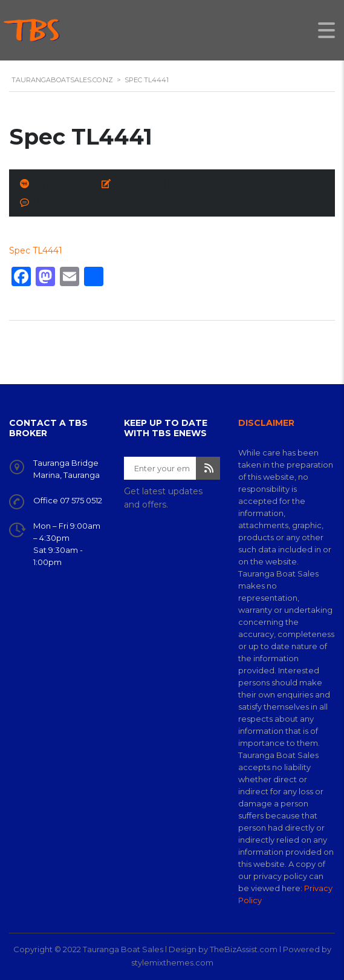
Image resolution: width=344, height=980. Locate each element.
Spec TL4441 (36, 250)
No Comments (65, 203)
